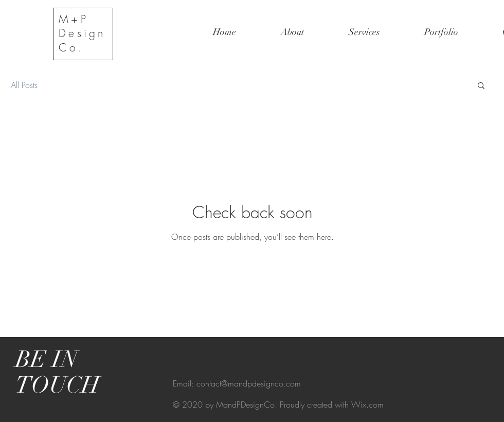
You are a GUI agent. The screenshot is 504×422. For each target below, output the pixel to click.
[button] (481, 86)
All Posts (24, 85)
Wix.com (367, 405)
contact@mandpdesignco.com (249, 383)
